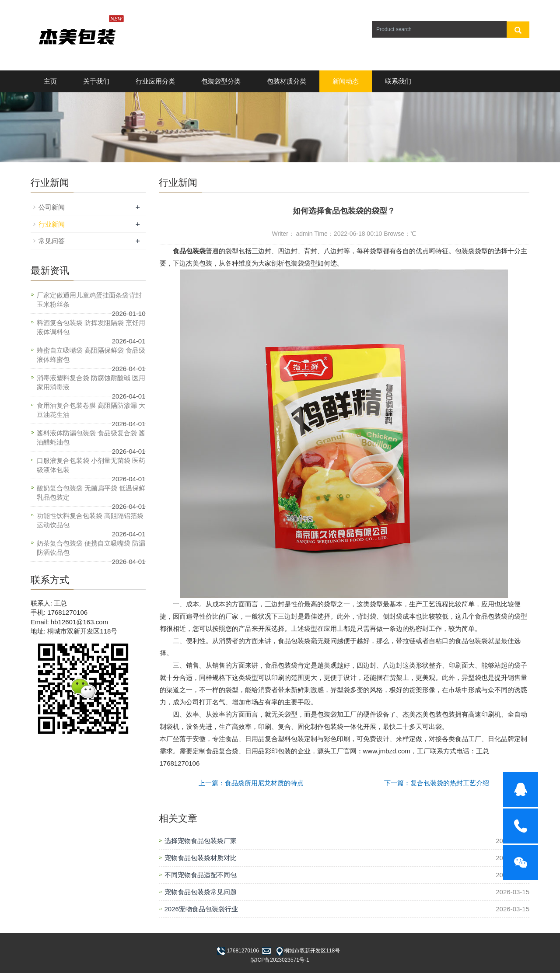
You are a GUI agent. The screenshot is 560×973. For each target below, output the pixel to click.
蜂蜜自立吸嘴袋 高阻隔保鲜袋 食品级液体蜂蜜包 (91, 355)
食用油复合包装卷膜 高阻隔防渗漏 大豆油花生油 (91, 410)
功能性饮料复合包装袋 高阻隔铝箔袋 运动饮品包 (90, 520)
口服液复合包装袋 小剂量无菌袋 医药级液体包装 (91, 465)
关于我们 (96, 81)
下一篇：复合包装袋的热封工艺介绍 (437, 783)
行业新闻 (52, 224)
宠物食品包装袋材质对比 (201, 858)
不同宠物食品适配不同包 (201, 875)
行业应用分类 (155, 81)
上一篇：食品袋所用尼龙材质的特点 (251, 783)
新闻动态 (346, 81)
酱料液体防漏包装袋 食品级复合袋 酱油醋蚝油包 (91, 437)
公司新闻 (52, 207)
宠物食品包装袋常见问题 (201, 892)
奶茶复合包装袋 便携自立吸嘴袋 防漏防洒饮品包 (91, 548)
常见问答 (52, 241)
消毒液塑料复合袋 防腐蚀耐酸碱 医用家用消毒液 (91, 382)
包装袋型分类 (221, 81)
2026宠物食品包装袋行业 (201, 909)
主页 (50, 81)
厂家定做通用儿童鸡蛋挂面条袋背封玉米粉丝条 (89, 300)
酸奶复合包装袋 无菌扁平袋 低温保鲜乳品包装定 (91, 493)
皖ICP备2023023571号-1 (280, 960)
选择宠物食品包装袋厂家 (201, 841)
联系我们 (398, 81)
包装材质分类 (287, 81)
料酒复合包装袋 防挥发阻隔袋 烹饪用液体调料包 (91, 327)
